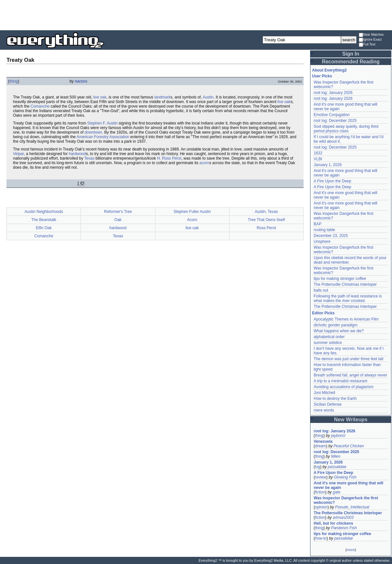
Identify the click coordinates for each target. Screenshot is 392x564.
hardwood (77, 154)
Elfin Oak (44, 228)
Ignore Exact (370, 40)
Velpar (18, 154)
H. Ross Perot (169, 158)
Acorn (192, 220)
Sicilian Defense (328, 404)
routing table (324, 230)
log (318, 467)
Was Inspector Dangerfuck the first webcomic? (346, 500)
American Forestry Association (103, 137)
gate (337, 492)
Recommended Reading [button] (351, 62)
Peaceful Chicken (349, 446)
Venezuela (323, 441)
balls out (321, 290)
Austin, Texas (266, 212)
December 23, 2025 (331, 236)
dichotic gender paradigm (336, 325)
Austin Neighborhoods (44, 212)
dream (320, 446)
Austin (208, 97)
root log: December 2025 (335, 121)
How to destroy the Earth (335, 399)
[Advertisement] (196, 15)
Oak (118, 220)
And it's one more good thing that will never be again (348, 485)
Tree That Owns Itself (266, 220)
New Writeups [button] (351, 420)
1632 (318, 153)
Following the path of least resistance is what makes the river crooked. (348, 298)
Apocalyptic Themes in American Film (346, 319)
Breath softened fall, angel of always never (350, 375)
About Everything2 (329, 70)
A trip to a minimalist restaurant (340, 381)
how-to (321, 538)
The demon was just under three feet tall (348, 359)
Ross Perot (266, 228)
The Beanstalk (44, 220)
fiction (320, 492)
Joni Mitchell (324, 393)
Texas (89, 158)
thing (14, 81)
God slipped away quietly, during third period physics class (346, 129)
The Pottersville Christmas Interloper (345, 284)
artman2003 (343, 518)
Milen (336, 456)
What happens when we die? (339, 331)
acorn (204, 163)
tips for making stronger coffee (340, 279)
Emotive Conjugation (332, 115)
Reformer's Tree (118, 212)
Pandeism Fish (344, 528)
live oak (100, 97)
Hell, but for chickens (333, 523)
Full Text (367, 45)
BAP (318, 224)
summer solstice (328, 343)
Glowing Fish (345, 477)
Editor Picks (323, 313)
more (351, 550)
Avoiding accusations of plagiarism (344, 387)
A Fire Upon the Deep (332, 181)
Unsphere (322, 242)
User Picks (322, 76)
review (321, 477)
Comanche (40, 106)
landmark (162, 97)
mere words (324, 410)
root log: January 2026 (333, 93)
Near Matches (371, 35)
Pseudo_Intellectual (352, 507)
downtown (93, 132)
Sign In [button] (351, 54)
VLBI (318, 159)
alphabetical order (329, 337)
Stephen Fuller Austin (192, 212)
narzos (81, 81)
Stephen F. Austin (102, 123)
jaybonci (338, 436)
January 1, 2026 (328, 165)
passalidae (337, 467)
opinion (321, 507)
